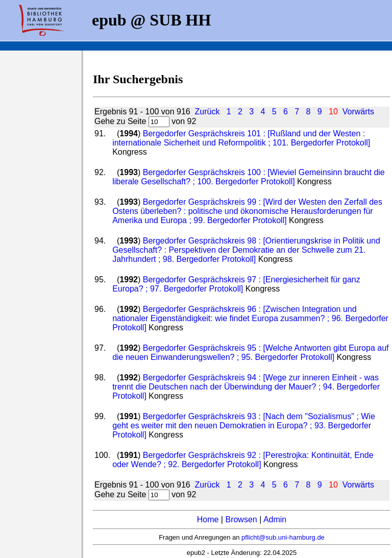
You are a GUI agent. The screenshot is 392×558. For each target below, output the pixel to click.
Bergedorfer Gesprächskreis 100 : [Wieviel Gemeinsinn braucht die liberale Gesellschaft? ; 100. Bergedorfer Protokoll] (249, 177)
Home (208, 519)
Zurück (207, 112)
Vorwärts (358, 112)
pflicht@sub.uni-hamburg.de (283, 537)
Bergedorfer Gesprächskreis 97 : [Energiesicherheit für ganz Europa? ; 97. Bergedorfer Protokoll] (236, 284)
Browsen (241, 519)
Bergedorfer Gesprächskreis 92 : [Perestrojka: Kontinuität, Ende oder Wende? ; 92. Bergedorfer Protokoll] (243, 460)
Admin (275, 519)
